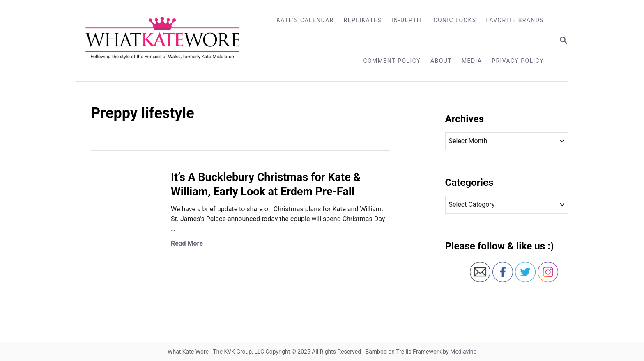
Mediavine (463, 352)
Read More (187, 243)
